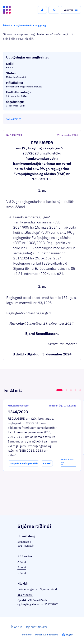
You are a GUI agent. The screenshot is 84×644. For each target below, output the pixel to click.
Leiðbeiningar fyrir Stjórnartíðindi (37, 589)
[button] (42, 10)
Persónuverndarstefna (47, 635)
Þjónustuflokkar (37, 627)
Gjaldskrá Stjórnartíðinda (32, 600)
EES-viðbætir (25, 595)
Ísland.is (16, 627)
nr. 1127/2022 (49, 604)
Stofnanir (27, 635)
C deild (22, 573)
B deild (22, 567)
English (70, 635)
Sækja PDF (14, 119)
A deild (22, 562)
